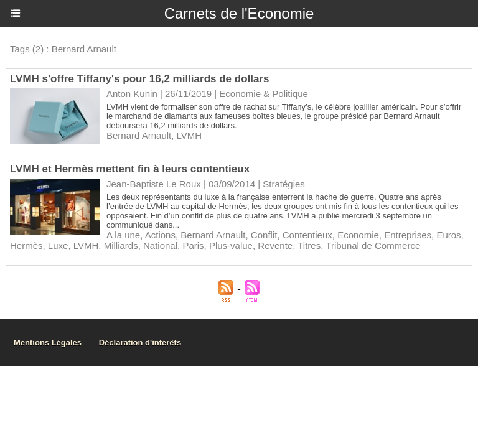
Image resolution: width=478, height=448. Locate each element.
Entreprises (408, 235)
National (160, 245)
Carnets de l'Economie (239, 13)
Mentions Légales (48, 343)
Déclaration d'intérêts (140, 343)
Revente (275, 245)
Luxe (58, 245)
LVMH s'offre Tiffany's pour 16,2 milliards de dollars (140, 79)
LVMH (190, 135)
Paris (193, 245)
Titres (309, 245)
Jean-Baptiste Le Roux (154, 184)
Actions (160, 235)
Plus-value (231, 245)
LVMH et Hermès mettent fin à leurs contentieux (130, 169)
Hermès (26, 245)
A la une (123, 235)
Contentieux (307, 235)
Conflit (264, 235)
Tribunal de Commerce (373, 245)
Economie (358, 235)
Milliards (121, 245)
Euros (448, 235)
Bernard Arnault (139, 135)
